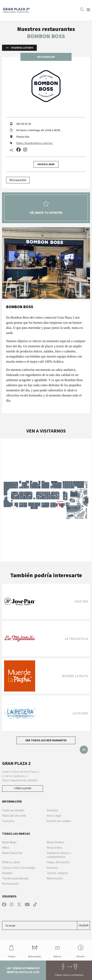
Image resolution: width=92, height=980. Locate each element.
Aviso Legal (54, 816)
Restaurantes (35, 950)
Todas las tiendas (13, 810)
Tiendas (11, 950)
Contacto (8, 821)
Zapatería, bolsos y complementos (59, 855)
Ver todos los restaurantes (46, 740)
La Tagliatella (76, 639)
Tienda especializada (15, 878)
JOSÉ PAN (81, 601)
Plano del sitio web (14, 816)
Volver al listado (22, 48)
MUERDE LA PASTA (75, 676)
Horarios (81, 950)
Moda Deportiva (12, 853)
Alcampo (7, 873)
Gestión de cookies (59, 821)
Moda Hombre (56, 842)
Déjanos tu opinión (46, 208)
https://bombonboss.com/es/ (35, 143)
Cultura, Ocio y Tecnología (19, 868)
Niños (6, 848)
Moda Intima (54, 848)
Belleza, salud (11, 862)
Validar (84, 925)
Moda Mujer (9, 842)
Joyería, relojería (57, 873)
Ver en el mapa (46, 164)
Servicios (52, 810)
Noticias (57, 950)
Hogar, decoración (58, 862)
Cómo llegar (23, 788)
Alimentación (55, 878)
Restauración (18, 180)
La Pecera (80, 713)
